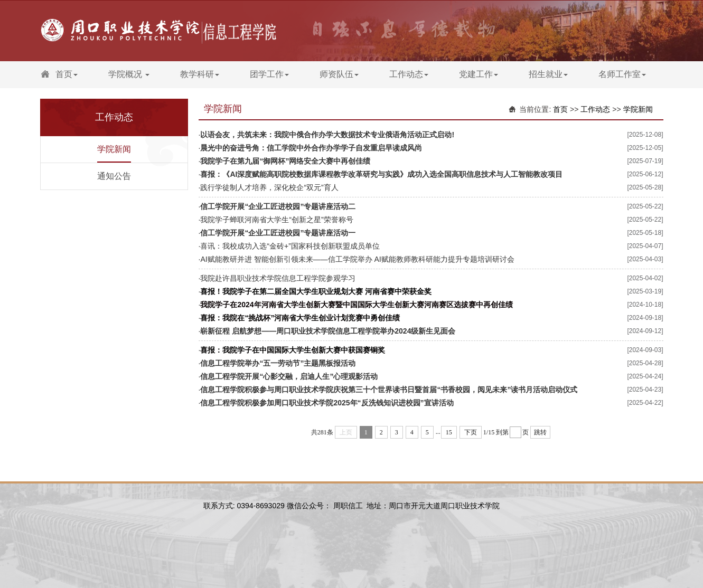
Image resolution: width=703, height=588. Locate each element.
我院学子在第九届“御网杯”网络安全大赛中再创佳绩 (285, 161)
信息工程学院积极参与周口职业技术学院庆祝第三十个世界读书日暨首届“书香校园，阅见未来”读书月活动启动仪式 (389, 390)
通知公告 (114, 176)
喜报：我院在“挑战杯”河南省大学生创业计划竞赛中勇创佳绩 (300, 318)
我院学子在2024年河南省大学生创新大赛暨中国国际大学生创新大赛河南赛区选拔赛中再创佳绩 (356, 305)
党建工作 (479, 74)
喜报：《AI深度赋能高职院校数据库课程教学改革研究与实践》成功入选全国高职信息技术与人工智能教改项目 (381, 174)
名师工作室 (622, 74)
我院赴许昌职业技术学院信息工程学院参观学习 (278, 278)
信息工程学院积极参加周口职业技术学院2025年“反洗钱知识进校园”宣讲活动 (327, 403)
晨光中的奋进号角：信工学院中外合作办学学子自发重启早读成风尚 (311, 148)
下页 (471, 432)
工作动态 (409, 74)
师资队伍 (339, 74)
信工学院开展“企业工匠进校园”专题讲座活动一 (278, 233)
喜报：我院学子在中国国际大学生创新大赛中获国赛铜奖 (293, 350)
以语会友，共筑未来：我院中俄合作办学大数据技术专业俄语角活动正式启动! (327, 135)
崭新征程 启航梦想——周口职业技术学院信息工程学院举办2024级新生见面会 (328, 331)
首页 (67, 74)
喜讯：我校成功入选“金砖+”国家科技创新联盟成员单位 (290, 246)
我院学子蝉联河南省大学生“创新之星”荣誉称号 (276, 220)
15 (449, 432)
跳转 (540, 432)
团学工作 (269, 74)
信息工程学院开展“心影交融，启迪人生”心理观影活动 (289, 376)
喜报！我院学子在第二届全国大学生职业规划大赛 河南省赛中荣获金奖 (316, 291)
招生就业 (548, 74)
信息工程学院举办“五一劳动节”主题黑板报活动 (278, 363)
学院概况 (129, 74)
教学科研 (200, 74)
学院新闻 (114, 149)
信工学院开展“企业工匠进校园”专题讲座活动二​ (278, 206)
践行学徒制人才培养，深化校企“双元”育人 (269, 187)
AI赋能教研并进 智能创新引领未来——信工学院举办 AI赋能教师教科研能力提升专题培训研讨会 (357, 259)
